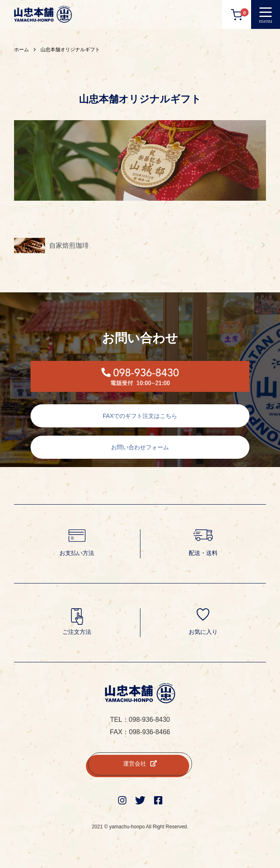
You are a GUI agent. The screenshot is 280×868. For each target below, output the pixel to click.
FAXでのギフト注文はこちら (140, 416)
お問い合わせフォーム (140, 447)
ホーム (21, 50)
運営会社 (140, 764)
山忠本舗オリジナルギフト (70, 50)
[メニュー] (266, 14)
